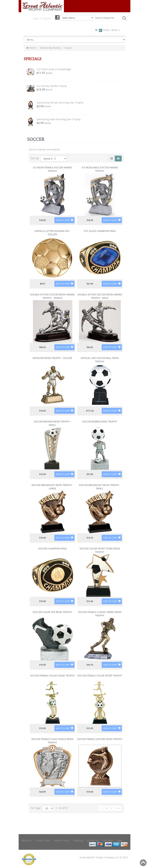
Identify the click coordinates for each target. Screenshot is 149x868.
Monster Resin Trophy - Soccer (52, 358)
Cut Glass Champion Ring (100, 231)
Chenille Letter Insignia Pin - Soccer (52, 233)
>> (118, 808)
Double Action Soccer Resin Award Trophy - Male (100, 296)
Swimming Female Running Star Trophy (60, 102)
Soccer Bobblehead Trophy (100, 421)
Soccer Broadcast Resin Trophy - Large (52, 487)
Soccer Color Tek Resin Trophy (52, 612)
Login (120, 840)
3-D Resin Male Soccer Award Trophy (100, 169)
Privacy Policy (43, 840)
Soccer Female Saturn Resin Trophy (100, 739)
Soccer (68, 48)
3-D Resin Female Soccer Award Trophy (52, 169)
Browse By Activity (50, 48)
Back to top (143, 863)
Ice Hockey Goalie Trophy (52, 86)
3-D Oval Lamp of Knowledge (54, 69)
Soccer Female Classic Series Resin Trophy (100, 614)
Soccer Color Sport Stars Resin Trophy (100, 550)
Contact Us (93, 840)
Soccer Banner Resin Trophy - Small (52, 423)
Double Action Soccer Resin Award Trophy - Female (52, 296)
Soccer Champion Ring (52, 549)
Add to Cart (63, 220)
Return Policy (62, 840)
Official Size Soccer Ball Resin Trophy (100, 360)
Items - (107, 30)
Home (31, 48)
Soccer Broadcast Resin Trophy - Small (100, 487)
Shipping (78, 840)
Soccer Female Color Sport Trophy (100, 676)
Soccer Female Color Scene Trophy (52, 676)
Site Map (108, 840)
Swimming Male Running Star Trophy (59, 119)
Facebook (57, 17)
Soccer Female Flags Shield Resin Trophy (52, 741)
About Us (26, 840)
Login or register (42, 18)
